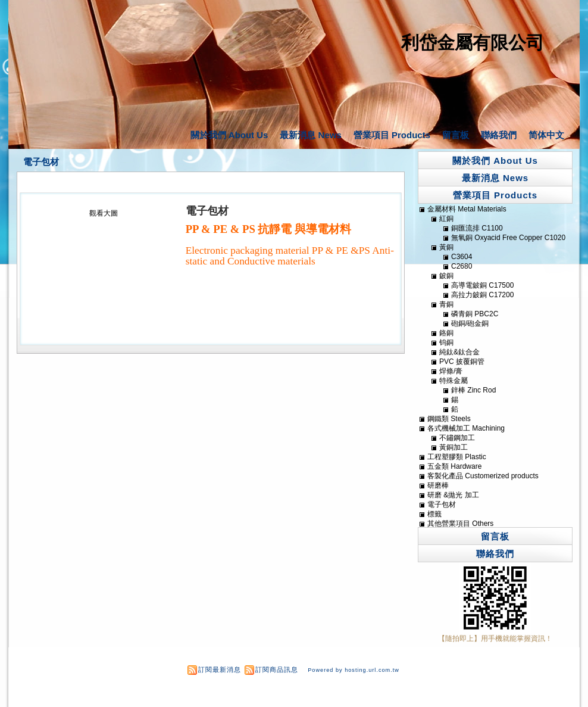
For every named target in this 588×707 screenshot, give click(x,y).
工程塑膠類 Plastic (457, 457)
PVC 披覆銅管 (462, 362)
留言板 (456, 135)
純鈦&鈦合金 (459, 352)
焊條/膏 (451, 371)
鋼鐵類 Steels (449, 419)
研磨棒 (438, 485)
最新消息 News (310, 135)
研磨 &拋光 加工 (453, 495)
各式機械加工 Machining (466, 428)
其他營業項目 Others (460, 524)
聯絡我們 (499, 135)
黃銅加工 (453, 447)
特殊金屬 (453, 381)
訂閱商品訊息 (277, 669)
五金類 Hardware (454, 466)
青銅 (446, 304)
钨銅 (446, 342)
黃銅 (446, 247)
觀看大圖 (104, 213)
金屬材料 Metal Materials (467, 209)
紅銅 (446, 219)
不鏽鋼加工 (457, 438)
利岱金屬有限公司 (473, 43)
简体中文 (546, 135)
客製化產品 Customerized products (483, 476)
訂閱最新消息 (220, 669)
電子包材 (41, 162)
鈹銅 (446, 276)
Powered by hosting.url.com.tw (354, 670)
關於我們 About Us (229, 135)
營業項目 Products (392, 135)
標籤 (434, 514)
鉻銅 (446, 333)
